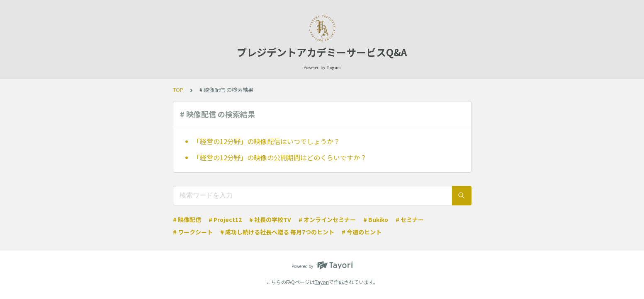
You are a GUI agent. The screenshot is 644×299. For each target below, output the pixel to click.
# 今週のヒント (362, 232)
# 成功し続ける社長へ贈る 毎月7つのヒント (277, 232)
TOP (178, 90)
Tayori (322, 282)
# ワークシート (193, 232)
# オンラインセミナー (327, 219)
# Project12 (225, 219)
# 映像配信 (187, 219)
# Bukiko (376, 219)
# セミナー (410, 219)
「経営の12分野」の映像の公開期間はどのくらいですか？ (280, 157)
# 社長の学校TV (270, 219)
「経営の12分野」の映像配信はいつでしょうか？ (267, 141)
